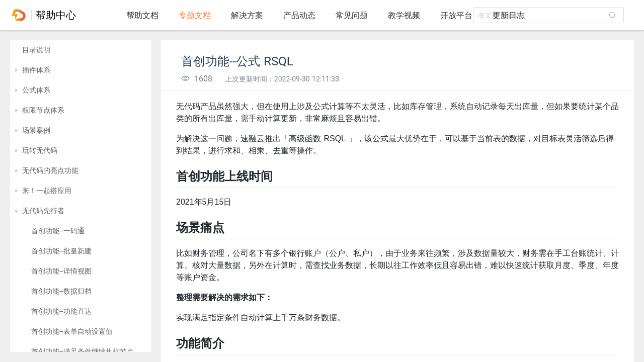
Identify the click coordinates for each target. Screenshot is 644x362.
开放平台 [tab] (456, 15)
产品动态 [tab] (299, 15)
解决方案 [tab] (247, 15)
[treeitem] (80, 50)
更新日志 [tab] (509, 15)
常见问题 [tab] (352, 15)
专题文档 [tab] (195, 15)
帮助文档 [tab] (142, 15)
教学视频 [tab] (404, 15)
